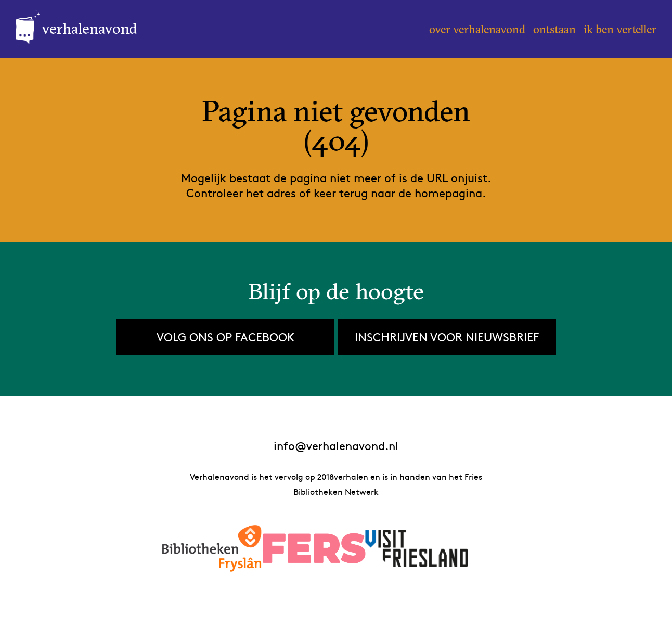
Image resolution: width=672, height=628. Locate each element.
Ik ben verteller (620, 29)
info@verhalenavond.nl (336, 446)
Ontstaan (554, 29)
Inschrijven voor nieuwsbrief (447, 337)
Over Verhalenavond (477, 29)
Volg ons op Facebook (225, 337)
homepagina (448, 193)
